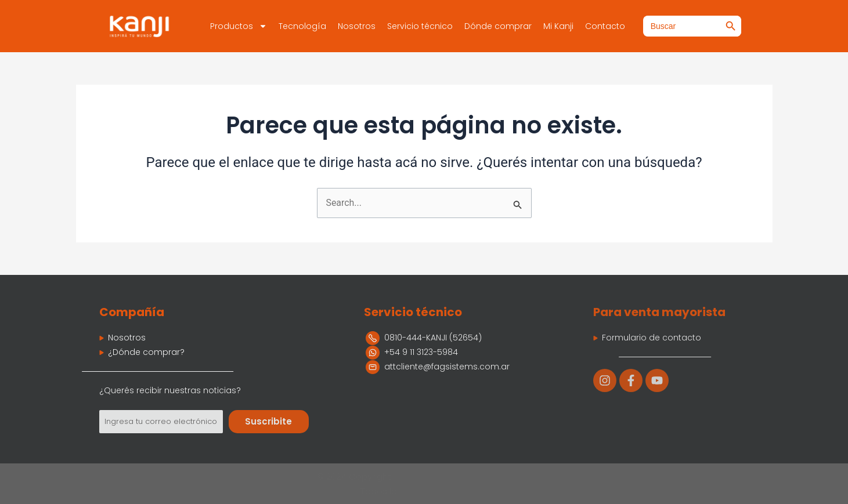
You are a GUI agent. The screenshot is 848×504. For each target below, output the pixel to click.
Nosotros (357, 26)
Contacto (605, 26)
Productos (239, 26)
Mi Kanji (558, 26)
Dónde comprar (498, 26)
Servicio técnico (420, 26)
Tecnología (302, 26)
